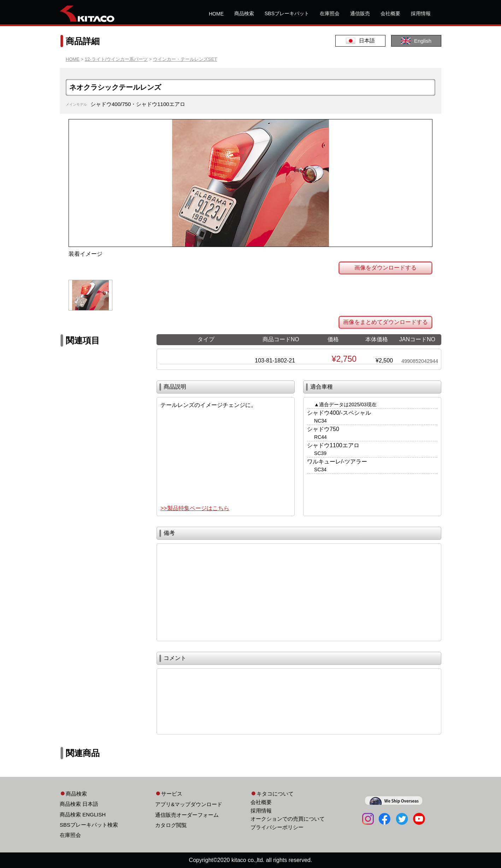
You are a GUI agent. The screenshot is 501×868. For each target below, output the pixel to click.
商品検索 (244, 13)
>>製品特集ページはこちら (195, 508)
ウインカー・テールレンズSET (185, 59)
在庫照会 (330, 13)
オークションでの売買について (288, 819)
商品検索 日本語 (79, 804)
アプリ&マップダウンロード (189, 804)
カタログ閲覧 (171, 825)
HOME (216, 14)
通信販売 (360, 13)
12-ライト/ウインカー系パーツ (116, 59)
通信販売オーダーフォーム (187, 815)
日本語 (360, 41)
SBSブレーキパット (287, 13)
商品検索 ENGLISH (83, 814)
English (416, 41)
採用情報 (421, 13)
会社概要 (390, 13)
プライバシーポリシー (277, 827)
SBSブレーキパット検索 (89, 825)
